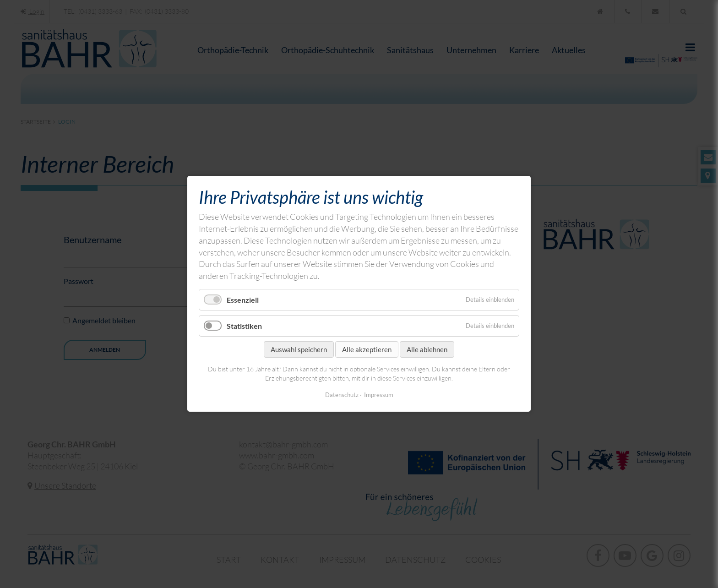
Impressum (379, 395)
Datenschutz (342, 395)
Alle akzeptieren (367, 350)
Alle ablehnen (427, 350)
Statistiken (244, 326)
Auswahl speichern (299, 350)
